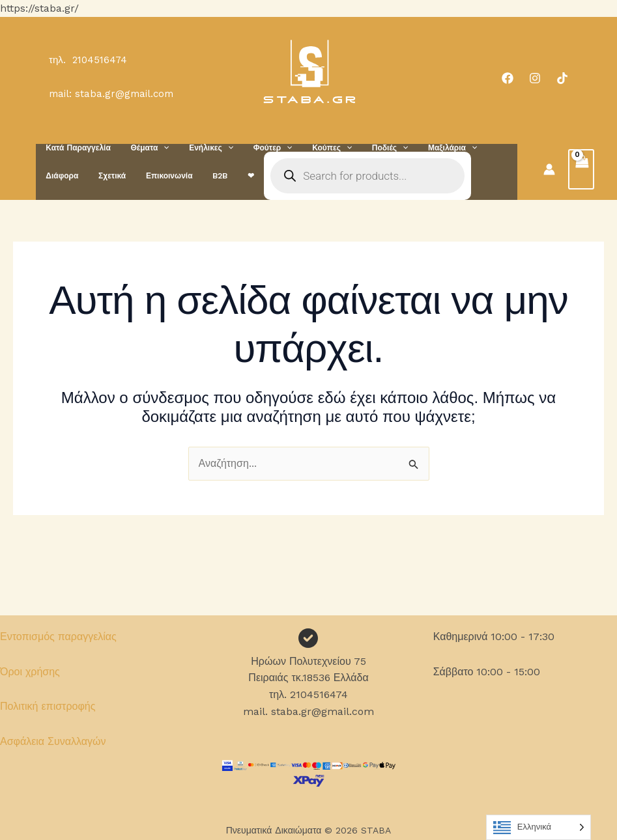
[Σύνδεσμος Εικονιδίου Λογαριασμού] (549, 169)
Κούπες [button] (312, 148)
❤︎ (183, 176)
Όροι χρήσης (30, 672)
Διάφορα (481, 148)
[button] (157, 148)
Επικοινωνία (110, 176)
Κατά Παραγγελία (76, 148)
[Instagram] (535, 78)
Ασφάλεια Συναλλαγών (53, 741)
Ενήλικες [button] (201, 148)
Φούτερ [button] (257, 148)
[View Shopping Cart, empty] (581, 169)
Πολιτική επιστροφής (48, 706)
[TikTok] (562, 78)
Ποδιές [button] (366, 148)
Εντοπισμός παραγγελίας (58, 637)
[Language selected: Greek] (538, 827)
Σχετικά (57, 176)
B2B (157, 176)
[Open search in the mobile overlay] (298, 176)
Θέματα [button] (143, 148)
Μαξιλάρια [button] (424, 148)
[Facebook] (508, 78)
